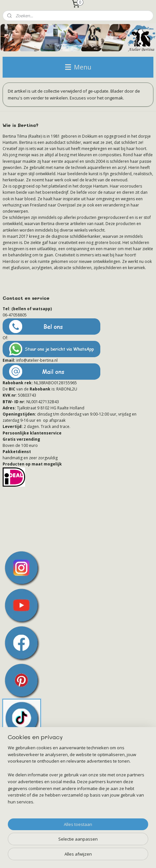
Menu (78, 67)
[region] (78, 777)
